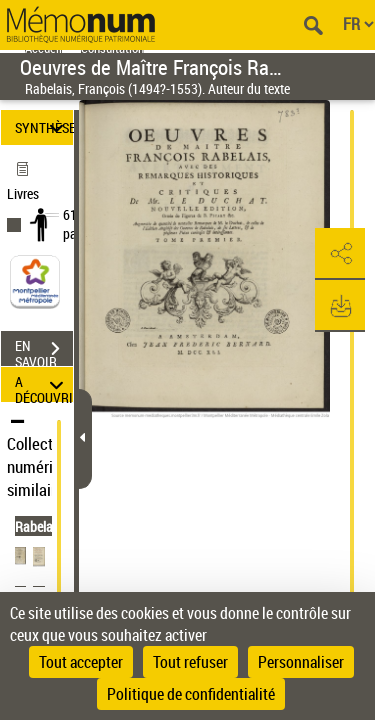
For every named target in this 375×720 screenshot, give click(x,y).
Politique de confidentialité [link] (191, 694)
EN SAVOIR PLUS (44, 351)
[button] (340, 254)
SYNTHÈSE (44, 127)
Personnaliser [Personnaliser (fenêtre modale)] (301, 662)
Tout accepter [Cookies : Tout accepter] (81, 662)
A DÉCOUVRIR (44, 384)
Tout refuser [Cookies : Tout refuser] (190, 662)
